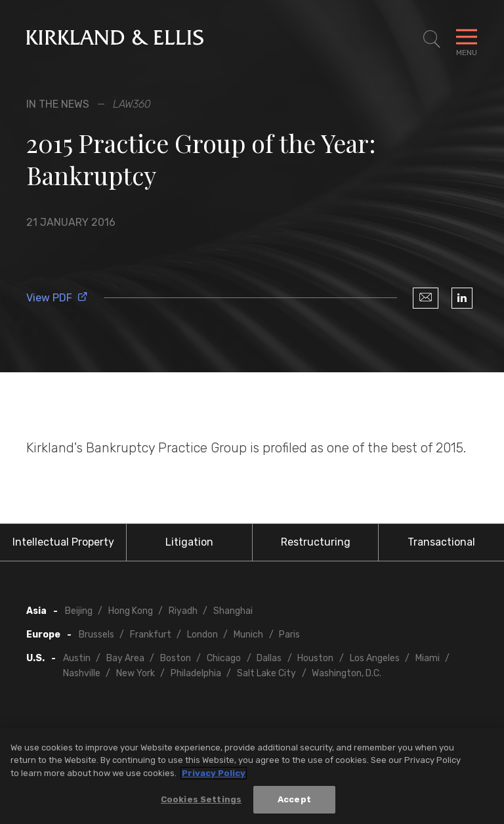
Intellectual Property (63, 542)
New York (136, 673)
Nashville (82, 673)
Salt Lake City (266, 673)
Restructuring (316, 542)
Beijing (79, 611)
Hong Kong (131, 611)
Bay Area (125, 658)
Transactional (441, 542)
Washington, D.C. (346, 673)
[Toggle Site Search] (432, 39)
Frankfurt (151, 635)
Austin (77, 658)
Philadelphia (196, 673)
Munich (248, 635)
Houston (315, 658)
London (202, 635)
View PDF (57, 298)
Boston (176, 658)
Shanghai (233, 611)
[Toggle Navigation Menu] (467, 39)
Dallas (269, 658)
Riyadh (183, 611)
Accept (294, 799)
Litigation (189, 542)
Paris (289, 635)
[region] (252, 776)
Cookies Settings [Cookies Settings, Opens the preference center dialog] (201, 799)
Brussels (96, 635)
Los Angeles (375, 658)
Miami (428, 658)
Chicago (224, 658)
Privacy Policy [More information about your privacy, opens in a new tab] (214, 773)
